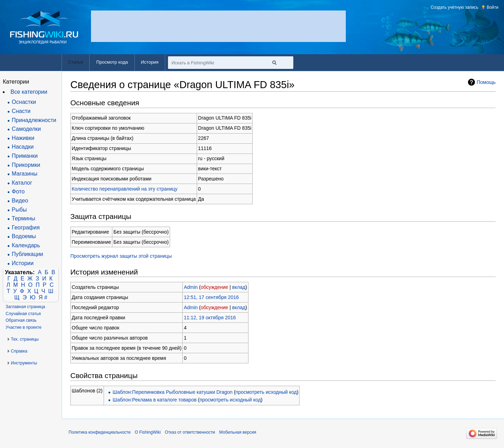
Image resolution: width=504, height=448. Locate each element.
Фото (18, 191)
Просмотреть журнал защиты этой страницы (121, 256)
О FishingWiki (148, 432)
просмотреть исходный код (266, 392)
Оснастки (24, 102)
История (150, 62)
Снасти (21, 111)
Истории (23, 263)
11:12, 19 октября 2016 (210, 318)
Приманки (25, 156)
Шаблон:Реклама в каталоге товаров (155, 400)
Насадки (23, 147)
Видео (20, 201)
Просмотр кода (112, 62)
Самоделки (26, 129)
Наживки (23, 138)
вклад (239, 287)
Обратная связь (21, 320)
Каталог (22, 183)
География (26, 227)
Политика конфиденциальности (100, 432)
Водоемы (24, 236)
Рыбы (19, 210)
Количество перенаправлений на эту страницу (125, 189)
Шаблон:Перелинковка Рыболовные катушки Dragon (173, 392)
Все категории (29, 92)
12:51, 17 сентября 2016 (211, 297)
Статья (76, 62)
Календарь (26, 245)
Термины (24, 218)
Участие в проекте (23, 327)
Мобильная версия (238, 432)
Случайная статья (23, 314)
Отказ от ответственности (190, 432)
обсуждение (214, 287)
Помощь (486, 82)
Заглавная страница (25, 307)
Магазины (25, 174)
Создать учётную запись (454, 7)
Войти (492, 7)
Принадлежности (34, 120)
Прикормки (26, 165)
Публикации (28, 254)
